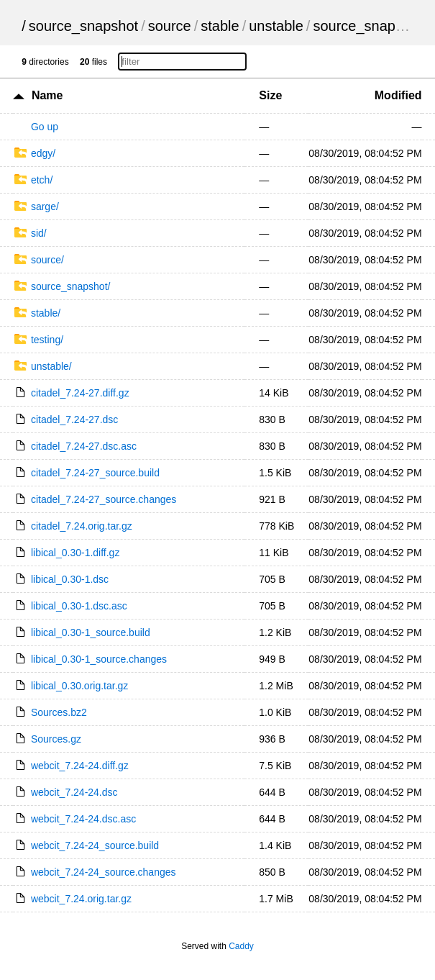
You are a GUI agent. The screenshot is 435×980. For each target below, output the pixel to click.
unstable (276, 26)
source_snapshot (83, 26)
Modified (398, 95)
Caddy (241, 946)
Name (47, 95)
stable (220, 26)
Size (270, 95)
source (170, 26)
